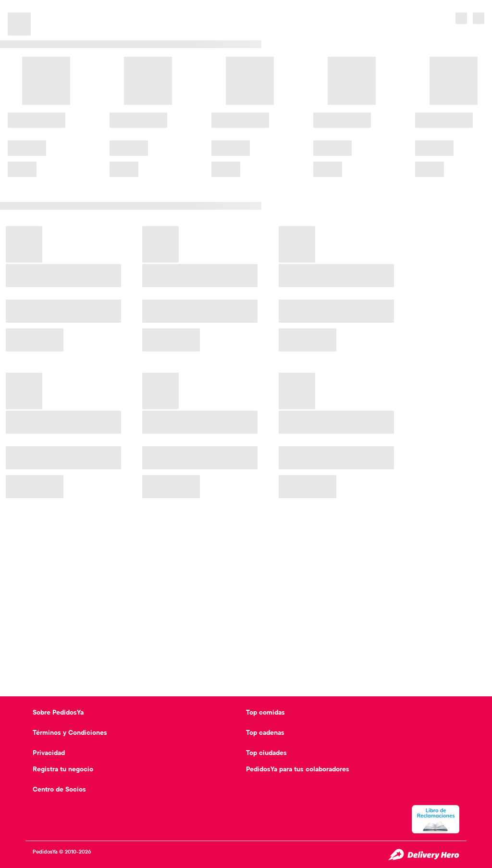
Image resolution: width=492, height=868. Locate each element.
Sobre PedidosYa (58, 712)
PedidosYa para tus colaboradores (298, 769)
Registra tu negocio (63, 769)
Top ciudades (266, 753)
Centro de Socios (59, 789)
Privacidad (49, 753)
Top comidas (265, 712)
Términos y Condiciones (70, 732)
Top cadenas (265, 732)
